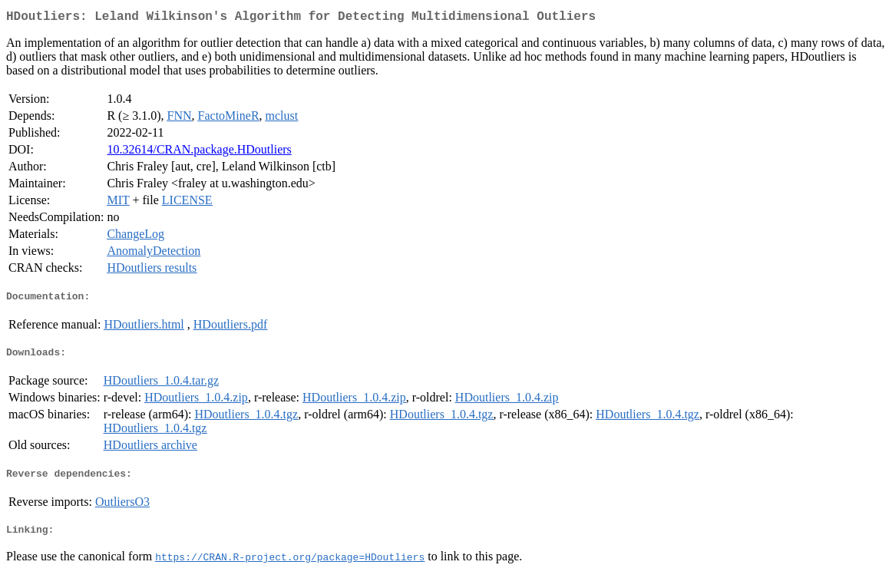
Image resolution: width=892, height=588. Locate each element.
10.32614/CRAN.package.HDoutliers (199, 152)
